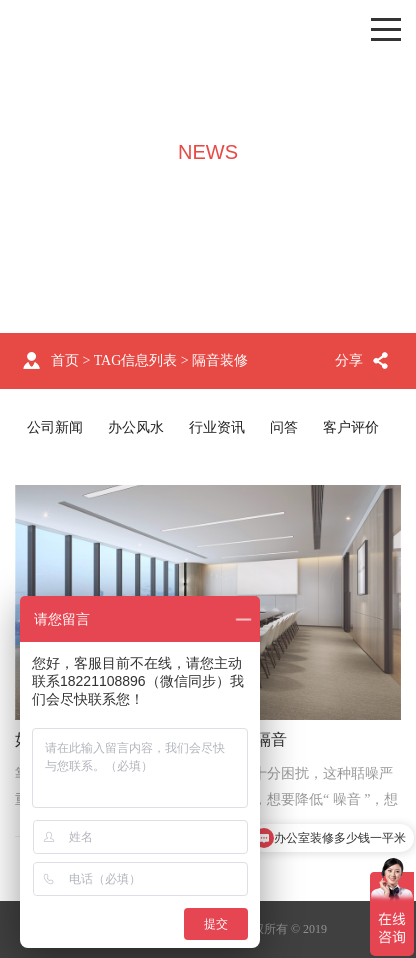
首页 (65, 360)
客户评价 (351, 427)
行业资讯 (217, 427)
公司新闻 (55, 427)
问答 (284, 427)
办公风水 (136, 427)
